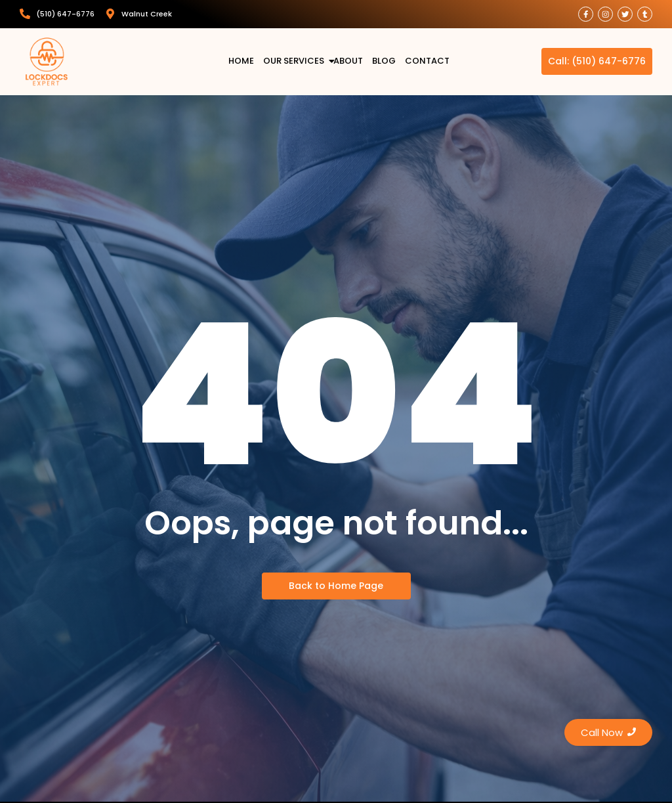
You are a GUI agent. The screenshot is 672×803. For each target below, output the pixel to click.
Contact (427, 61)
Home (241, 61)
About (348, 61)
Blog (384, 61)
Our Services (295, 61)
